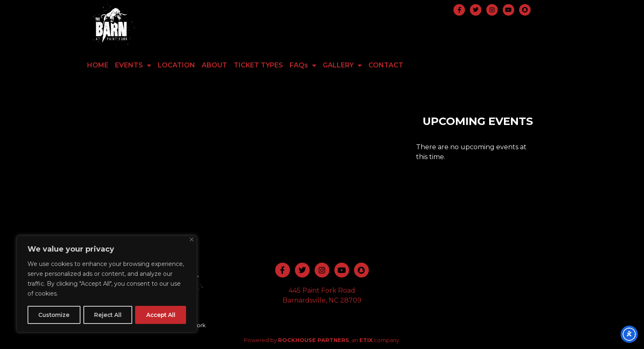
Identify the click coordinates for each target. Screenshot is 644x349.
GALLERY (342, 65)
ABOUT (214, 65)
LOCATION (176, 65)
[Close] (192, 240)
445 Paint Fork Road (322, 290)
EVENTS (133, 65)
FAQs (303, 65)
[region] (107, 284)
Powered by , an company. (322, 340)
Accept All (160, 315)
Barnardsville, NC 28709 (322, 300)
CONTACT (386, 65)
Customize (54, 315)
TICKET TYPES (258, 65)
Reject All (107, 315)
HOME (98, 65)
